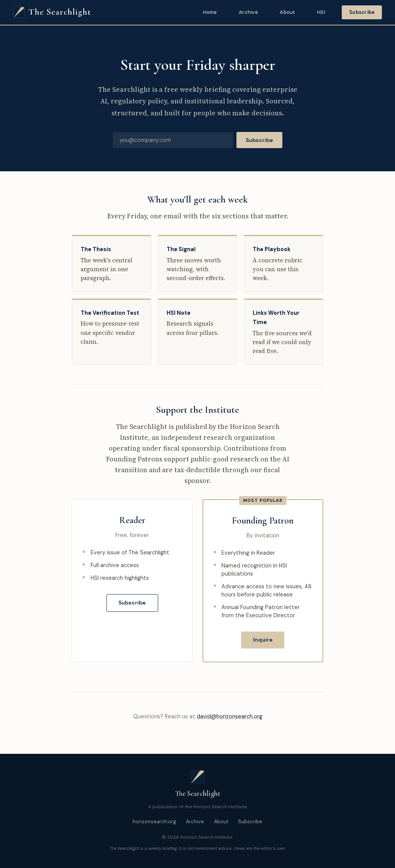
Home (210, 12)
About (287, 12)
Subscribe (362, 12)
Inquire (263, 640)
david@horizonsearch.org (230, 716)
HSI (321, 12)
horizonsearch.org (154, 822)
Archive (248, 12)
